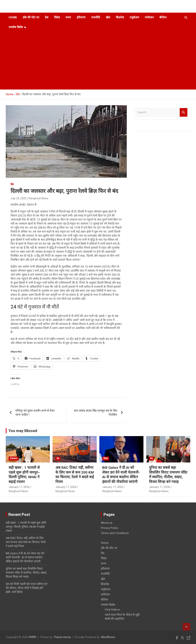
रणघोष (32, 637)
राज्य (68, 17)
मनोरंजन (149, 17)
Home (13, 17)
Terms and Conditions (115, 533)
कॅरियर (163, 17)
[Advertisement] (93, 61)
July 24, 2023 (19, 198)
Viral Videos (112, 610)
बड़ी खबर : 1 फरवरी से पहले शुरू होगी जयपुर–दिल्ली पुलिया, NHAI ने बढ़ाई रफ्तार (24, 475)
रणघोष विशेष (16, 27)
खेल (108, 17)
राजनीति (96, 17)
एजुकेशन (134, 17)
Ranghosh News (39, 198)
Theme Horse (62, 637)
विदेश (57, 17)
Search (184, 112)
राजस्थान (14, 458)
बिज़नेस (120, 17)
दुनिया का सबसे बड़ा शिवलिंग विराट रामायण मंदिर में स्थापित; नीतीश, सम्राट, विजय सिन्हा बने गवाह (168, 475)
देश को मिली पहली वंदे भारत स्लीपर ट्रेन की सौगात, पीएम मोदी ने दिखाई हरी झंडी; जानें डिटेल (27, 588)
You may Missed (23, 431)
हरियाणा (81, 17)
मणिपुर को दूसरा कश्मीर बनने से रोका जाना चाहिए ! (35, 413)
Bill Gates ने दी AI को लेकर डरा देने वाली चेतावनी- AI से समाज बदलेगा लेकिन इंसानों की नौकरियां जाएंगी (121, 475)
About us (107, 523)
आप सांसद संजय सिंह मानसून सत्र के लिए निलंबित (95, 413)
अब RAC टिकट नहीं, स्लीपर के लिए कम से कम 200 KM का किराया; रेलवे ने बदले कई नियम (75, 475)
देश (47, 17)
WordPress (108, 637)
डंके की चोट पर (31, 17)
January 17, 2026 (19, 487)
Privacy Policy (110, 528)
